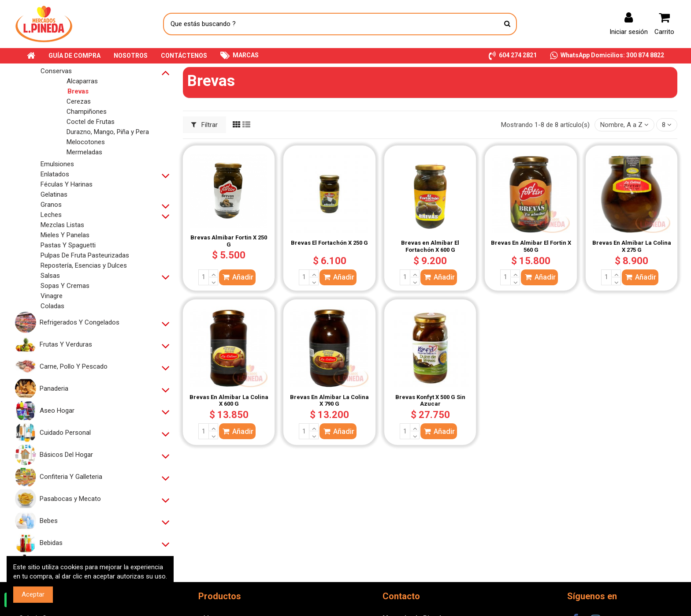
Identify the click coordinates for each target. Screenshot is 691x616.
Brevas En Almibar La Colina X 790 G (329, 401)
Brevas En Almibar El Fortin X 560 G (531, 246)
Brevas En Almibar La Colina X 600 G (229, 401)
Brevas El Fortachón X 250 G (329, 243)
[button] (513, 56)
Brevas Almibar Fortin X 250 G (229, 241)
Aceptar (33, 594)
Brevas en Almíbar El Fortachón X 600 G (430, 246)
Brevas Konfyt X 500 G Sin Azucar (430, 401)
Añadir (237, 277)
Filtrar (205, 125)
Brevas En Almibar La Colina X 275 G (632, 246)
